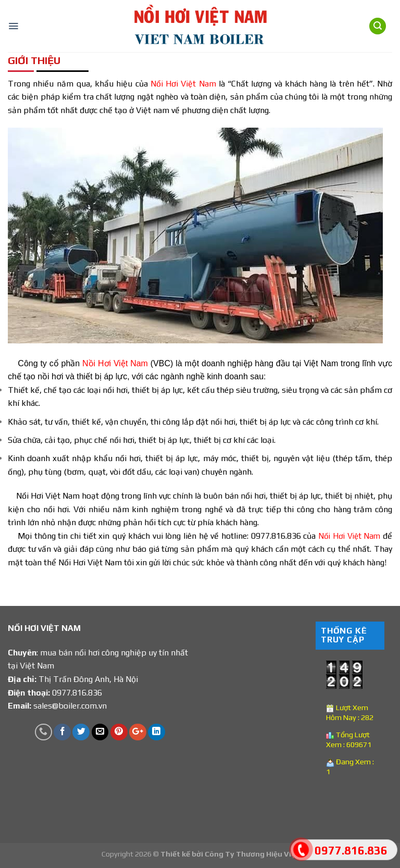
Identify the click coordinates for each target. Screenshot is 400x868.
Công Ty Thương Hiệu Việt (252, 854)
